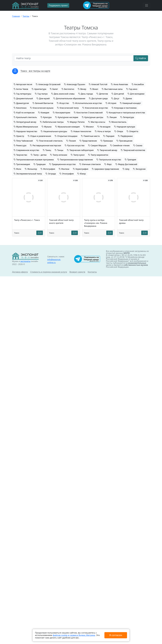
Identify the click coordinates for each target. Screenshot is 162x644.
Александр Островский (48, 84)
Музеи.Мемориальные (26, 127)
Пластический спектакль (50, 141)
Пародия (109, 136)
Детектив (102, 94)
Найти (141, 58)
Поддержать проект (58, 5)
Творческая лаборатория (80, 150)
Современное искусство (26, 150)
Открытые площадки (66, 136)
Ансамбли (138, 84)
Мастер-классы (97, 122)
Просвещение (124, 141)
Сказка (138, 145)
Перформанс (125, 136)
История (111, 103)
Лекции (112, 117)
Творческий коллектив (133, 150)
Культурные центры (93, 117)
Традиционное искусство (63, 164)
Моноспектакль (118, 122)
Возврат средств (77, 272)
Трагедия (130, 160)
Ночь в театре (103, 131)
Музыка (47, 127)
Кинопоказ (20, 108)
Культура (46, 117)
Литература (127, 117)
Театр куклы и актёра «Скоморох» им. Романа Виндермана (96, 223)
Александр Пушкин (75, 84)
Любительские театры (52, 122)
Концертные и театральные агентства (126, 113)
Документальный (23, 98)
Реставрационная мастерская (46, 145)
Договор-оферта (20, 272)
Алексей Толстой (98, 84)
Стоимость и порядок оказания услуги (49, 272)
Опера (119, 131)
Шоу (126, 169)
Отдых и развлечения (39, 136)
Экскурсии (139, 169)
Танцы (59, 150)
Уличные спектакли (90, 164)
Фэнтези (64, 169)
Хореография (81, 169)
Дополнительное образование (69, 98)
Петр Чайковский (23, 141)
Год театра (41, 94)
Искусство (63, 103)
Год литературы (22, 94)
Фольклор (31, 169)
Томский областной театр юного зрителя (61, 222)
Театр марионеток (98, 155)
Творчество (20, 155)
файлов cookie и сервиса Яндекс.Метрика (74, 635)
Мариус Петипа (76, 122)
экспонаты (25, 261)
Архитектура (39, 89)
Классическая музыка (42, 108)
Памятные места (90, 136)
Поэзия (71, 141)
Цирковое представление (105, 169)
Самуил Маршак (97, 145)
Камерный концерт (130, 103)
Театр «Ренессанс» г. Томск (27, 220)
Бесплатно (68, 89)
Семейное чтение (120, 145)
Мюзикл (89, 127)
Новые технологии (81, 131)
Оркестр (19, 136)
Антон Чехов (21, 89)
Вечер (82, 89)
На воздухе (104, 127)
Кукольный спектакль (25, 117)
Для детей (118, 94)
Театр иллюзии (59, 155)
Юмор (82, 174)
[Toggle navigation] (147, 5)
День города (86, 94)
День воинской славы (63, 94)
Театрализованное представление (75, 160)
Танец (47, 150)
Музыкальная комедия (67, 127)
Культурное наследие (67, 117)
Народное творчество (25, 131)
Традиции (40, 164)
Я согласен (116, 635)
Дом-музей (43, 98)
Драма (128, 98)
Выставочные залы (112, 89)
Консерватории (62, 113)
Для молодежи (136, 94)
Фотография (48, 169)
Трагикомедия (22, 164)
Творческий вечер (107, 150)
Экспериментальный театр (28, 174)
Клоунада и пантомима (124, 108)
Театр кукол (78, 155)
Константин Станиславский (88, 113)
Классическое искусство (95, 108)
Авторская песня (23, 84)
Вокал (94, 89)
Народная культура (125, 127)
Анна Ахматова (119, 84)
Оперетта (132, 131)
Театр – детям (39, 155)
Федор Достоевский (126, 164)
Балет (54, 89)
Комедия (44, 113)
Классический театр (68, 108)
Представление (88, 141)
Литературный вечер (25, 122)
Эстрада (51, 174)
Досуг (115, 98)
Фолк (17, 169)
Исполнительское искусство (87, 103)
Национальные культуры (54, 131)
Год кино (132, 89)
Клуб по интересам (24, 113)
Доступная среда (98, 98)
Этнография (67, 174)
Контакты (92, 272)
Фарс (108, 164)
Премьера (107, 141)
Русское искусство (75, 145)
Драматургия (21, 103)
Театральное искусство (109, 160)
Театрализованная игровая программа (34, 160)
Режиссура (20, 145)
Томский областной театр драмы (131, 222)
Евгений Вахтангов (43, 103)
